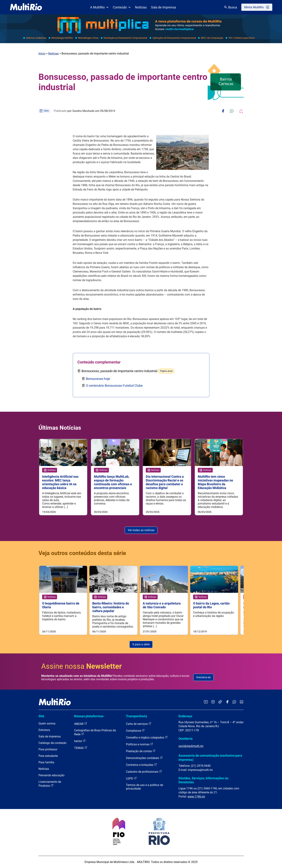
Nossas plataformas (89, 716)
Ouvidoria (186, 739)
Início (42, 54)
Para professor (48, 749)
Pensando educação (51, 775)
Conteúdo (122, 7)
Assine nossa (82, 666)
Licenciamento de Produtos (50, 784)
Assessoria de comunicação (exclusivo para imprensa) (210, 758)
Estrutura (44, 730)
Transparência (137, 716)
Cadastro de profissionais (144, 772)
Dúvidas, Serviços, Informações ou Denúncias (203, 780)
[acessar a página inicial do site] (26, 7)
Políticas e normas (140, 744)
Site (41, 716)
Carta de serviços (139, 724)
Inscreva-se (203, 677)
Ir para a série (141, 644)
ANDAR (81, 724)
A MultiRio (99, 7)
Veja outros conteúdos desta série (82, 553)
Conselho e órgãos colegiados (147, 737)
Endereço (185, 716)
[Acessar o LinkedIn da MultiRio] (242, 702)
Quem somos (47, 723)
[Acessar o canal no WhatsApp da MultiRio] (234, 702)
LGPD (131, 778)
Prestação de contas (141, 751)
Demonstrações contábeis (144, 758)
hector (80, 741)
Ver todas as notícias (141, 530)
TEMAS (81, 748)
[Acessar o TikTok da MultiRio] (220, 702)
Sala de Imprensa (163, 7)
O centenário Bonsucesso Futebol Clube (114, 386)
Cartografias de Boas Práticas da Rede (95, 732)
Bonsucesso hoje (98, 379)
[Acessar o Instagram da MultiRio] (213, 702)
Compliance (135, 730)
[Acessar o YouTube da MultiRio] (206, 702)
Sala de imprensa (50, 736)
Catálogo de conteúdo (52, 743)
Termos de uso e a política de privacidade (145, 787)
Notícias (141, 7)
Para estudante (48, 756)
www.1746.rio (196, 797)
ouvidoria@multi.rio (191, 746)
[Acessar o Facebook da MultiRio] (227, 702)
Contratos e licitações (141, 765)
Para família (46, 762)
